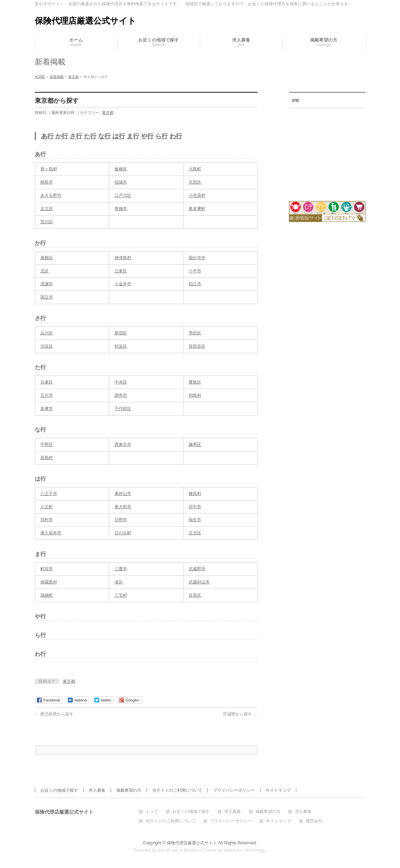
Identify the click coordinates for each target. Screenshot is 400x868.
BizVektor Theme (200, 850)
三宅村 (121, 595)
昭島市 (47, 182)
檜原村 (195, 494)
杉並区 (121, 346)
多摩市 (47, 409)
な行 (104, 136)
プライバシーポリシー (234, 790)
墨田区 (195, 333)
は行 (119, 136)
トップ (152, 812)
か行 (62, 136)
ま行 (133, 136)
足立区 (47, 209)
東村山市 (123, 494)
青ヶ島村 (49, 169)
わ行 (176, 136)
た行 (90, 136)
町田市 (47, 569)
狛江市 (195, 284)
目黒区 (195, 595)
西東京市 (123, 444)
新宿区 (121, 333)
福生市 (195, 520)
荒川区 (47, 222)
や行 (147, 136)
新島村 (47, 458)
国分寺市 (197, 258)
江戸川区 (123, 195)
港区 (119, 582)
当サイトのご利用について (177, 790)
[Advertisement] (327, 150)
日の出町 (123, 533)
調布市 (121, 395)
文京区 (195, 533)
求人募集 (97, 790)
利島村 (195, 395)
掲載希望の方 (129, 790)
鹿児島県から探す (54, 714)
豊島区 (195, 382)
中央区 (121, 382)
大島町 (195, 169)
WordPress (168, 850)
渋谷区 (47, 346)
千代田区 (123, 409)
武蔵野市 (197, 569)
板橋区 (121, 169)
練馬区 (195, 444)
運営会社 (314, 821)
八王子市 (49, 494)
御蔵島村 (49, 582)
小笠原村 (197, 195)
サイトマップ (278, 790)
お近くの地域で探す (59, 790)
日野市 (121, 520)
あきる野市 (51, 195)
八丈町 (47, 507)
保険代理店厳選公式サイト (85, 21)
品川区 (47, 333)
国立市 (47, 297)
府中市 (195, 507)
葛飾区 (47, 258)
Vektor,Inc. (234, 850)
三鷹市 (121, 569)
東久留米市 (51, 533)
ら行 (162, 136)
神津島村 (123, 258)
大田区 (195, 182)
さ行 (76, 136)
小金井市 (123, 284)
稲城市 (121, 182)
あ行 (47, 136)
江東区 (121, 271)
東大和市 (123, 507)
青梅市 (121, 209)
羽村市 (47, 520)
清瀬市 (47, 284)
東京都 (108, 113)
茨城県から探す (240, 714)
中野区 (47, 444)
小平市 (195, 271)
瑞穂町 (47, 595)
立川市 (47, 395)
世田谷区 (197, 346)
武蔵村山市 (199, 582)
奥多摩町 (197, 209)
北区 (45, 271)
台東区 (47, 382)
